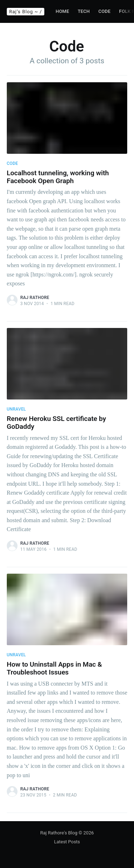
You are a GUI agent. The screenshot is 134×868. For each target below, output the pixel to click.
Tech (84, 11)
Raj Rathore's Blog (59, 833)
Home (63, 11)
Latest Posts (67, 842)
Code (104, 11)
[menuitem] (63, 12)
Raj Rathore (35, 298)
